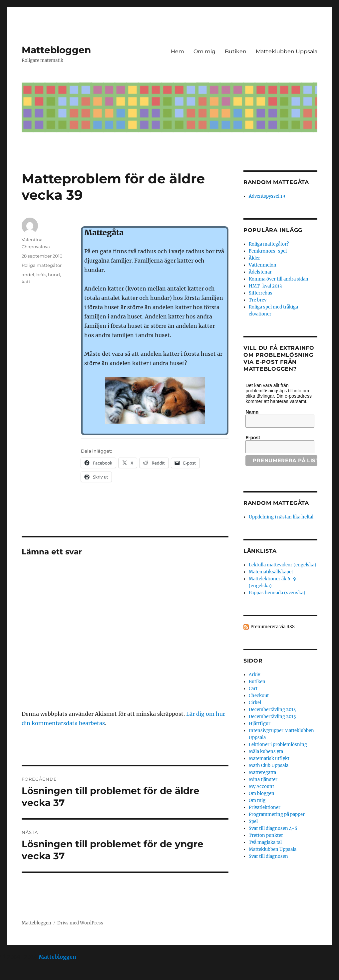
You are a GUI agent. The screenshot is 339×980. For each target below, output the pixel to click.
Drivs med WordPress (80, 923)
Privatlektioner (265, 807)
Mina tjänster (263, 780)
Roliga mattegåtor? (269, 244)
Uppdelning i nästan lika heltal (281, 517)
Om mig (204, 51)
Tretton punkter (266, 835)
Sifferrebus (261, 293)
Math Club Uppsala (269, 766)
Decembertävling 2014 (272, 710)
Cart (253, 689)
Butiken (236, 51)
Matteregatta (262, 773)
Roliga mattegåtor (42, 265)
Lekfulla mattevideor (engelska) (283, 565)
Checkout (259, 696)
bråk (41, 275)
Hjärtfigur (260, 724)
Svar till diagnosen (268, 856)
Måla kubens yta (266, 752)
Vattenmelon (263, 265)
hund (54, 275)
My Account (261, 786)
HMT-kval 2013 (265, 286)
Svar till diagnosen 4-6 (273, 828)
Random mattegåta (276, 503)
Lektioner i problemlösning (278, 745)
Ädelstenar (260, 272)
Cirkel (255, 703)
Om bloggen (262, 793)
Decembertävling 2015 (272, 717)
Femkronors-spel (268, 251)
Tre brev (258, 300)
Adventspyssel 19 (267, 196)
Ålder (254, 258)
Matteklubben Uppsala (287, 51)
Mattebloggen (56, 50)
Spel (253, 821)
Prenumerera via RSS (273, 627)
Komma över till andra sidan (279, 279)
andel (28, 275)
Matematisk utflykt (269, 759)
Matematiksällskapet (271, 572)
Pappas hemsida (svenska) (277, 593)
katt (26, 282)
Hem (177, 51)
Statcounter (16, 975)
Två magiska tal (265, 842)
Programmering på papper (277, 814)
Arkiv (254, 675)
